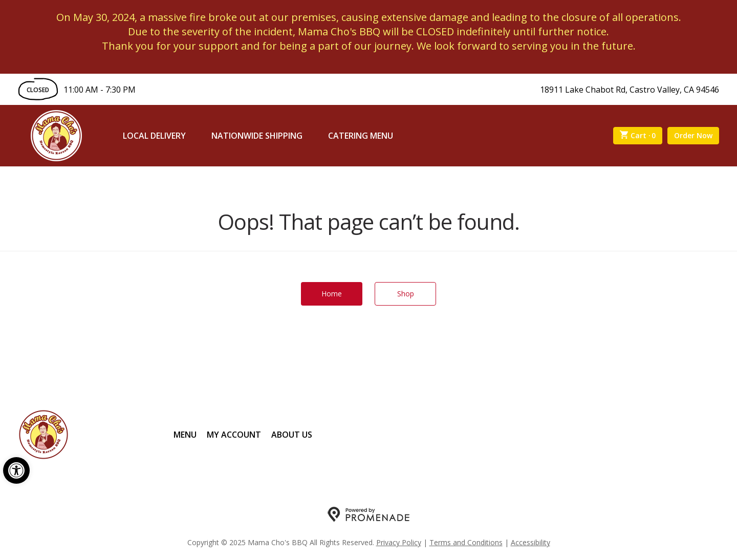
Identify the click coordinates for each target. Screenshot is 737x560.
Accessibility (530, 542)
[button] (16, 470)
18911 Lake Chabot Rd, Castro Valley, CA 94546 (630, 90)
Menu (185, 435)
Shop (406, 294)
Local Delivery (154, 136)
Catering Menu (361, 136)
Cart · (638, 136)
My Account (234, 435)
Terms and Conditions (466, 542)
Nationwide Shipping (257, 136)
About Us (292, 435)
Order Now (693, 135)
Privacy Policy (399, 542)
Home (332, 294)
